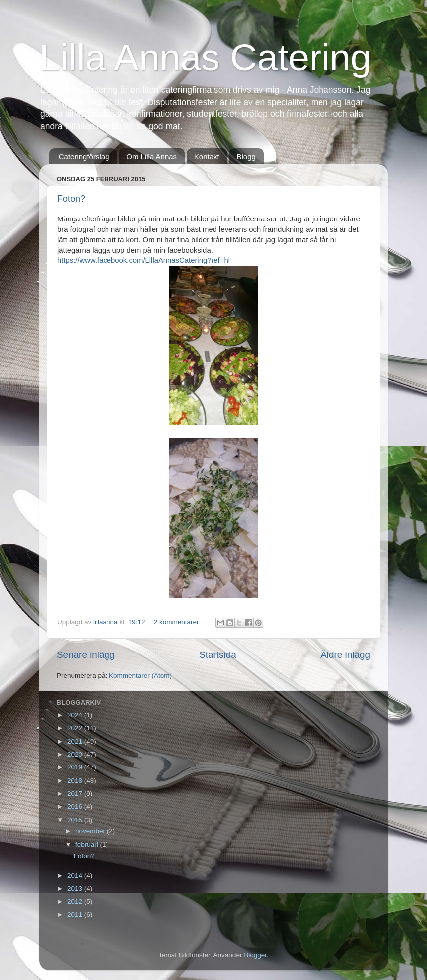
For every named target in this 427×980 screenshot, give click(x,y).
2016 (76, 807)
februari (88, 844)
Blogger (255, 955)
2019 (76, 767)
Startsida (218, 655)
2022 (76, 728)
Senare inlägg (86, 655)
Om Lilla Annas (152, 157)
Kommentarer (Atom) (140, 676)
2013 (76, 889)
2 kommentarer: (178, 622)
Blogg (246, 157)
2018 (76, 781)
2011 (76, 915)
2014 (76, 876)
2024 (76, 715)
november (91, 831)
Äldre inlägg (345, 655)
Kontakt (207, 157)
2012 (76, 902)
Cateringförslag (84, 157)
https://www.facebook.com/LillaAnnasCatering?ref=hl (144, 260)
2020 (76, 754)
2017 (76, 794)
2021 (76, 741)
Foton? (71, 199)
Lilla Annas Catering (205, 57)
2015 (76, 820)
